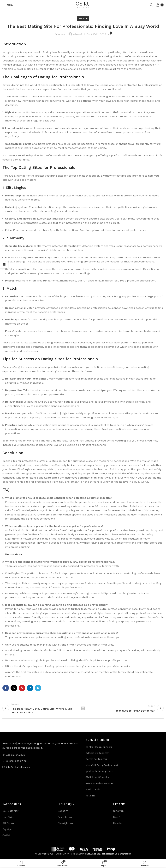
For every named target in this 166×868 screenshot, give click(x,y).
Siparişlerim (65, 823)
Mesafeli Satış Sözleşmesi (102, 765)
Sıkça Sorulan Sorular (99, 783)
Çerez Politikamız (96, 759)
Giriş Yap (118, 811)
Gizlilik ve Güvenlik (97, 777)
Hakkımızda (93, 789)
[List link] (41, 761)
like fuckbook (14, 554)
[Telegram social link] (38, 688)
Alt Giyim (8, 823)
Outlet (6, 835)
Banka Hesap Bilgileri (99, 747)
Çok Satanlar (10, 811)
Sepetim (63, 811)
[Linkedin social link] (30, 688)
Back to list (83, 708)
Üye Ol (117, 817)
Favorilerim (65, 817)
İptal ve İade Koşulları (99, 771)
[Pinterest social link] (22, 688)
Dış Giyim (8, 829)
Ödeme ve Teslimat (97, 753)
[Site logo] (83, 5)
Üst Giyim (8, 817)
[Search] (151, 5)
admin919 (79, 34)
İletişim (90, 796)
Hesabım (119, 823)
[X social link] (14, 688)
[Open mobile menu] (8, 5)
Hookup (83, 18)
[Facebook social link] (6, 688)
